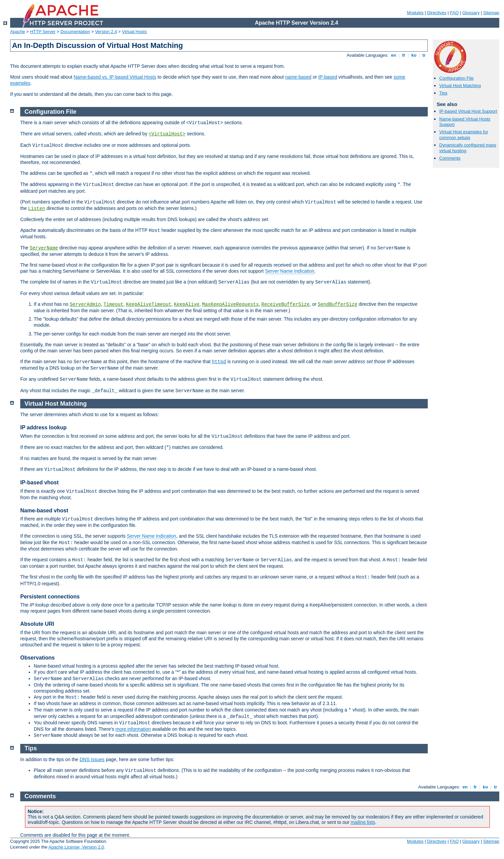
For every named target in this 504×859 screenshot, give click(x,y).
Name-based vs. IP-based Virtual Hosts (115, 77)
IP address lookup (44, 427)
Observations (37, 658)
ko (414, 55)
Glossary (471, 13)
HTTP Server (43, 32)
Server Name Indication (290, 271)
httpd (219, 362)
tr (424, 55)
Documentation (75, 32)
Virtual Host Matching (460, 86)
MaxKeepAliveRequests (230, 304)
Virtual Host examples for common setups (464, 135)
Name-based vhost (44, 511)
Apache (18, 32)
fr (404, 55)
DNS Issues (92, 759)
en (393, 55)
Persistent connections (50, 597)
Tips (443, 93)
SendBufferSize (338, 304)
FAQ (454, 13)
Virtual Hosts (134, 32)
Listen (36, 209)
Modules (415, 13)
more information (133, 729)
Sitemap (491, 13)
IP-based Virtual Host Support (468, 111)
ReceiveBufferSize (286, 304)
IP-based (328, 77)
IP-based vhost (39, 482)
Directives (437, 13)
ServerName (44, 248)
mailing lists (363, 822)
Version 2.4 (106, 32)
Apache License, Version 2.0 (76, 847)
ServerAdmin (85, 304)
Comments (450, 158)
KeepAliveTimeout (148, 304)
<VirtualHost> (167, 134)
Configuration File (456, 78)
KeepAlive (187, 304)
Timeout (114, 304)
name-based (298, 77)
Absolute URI (37, 624)
